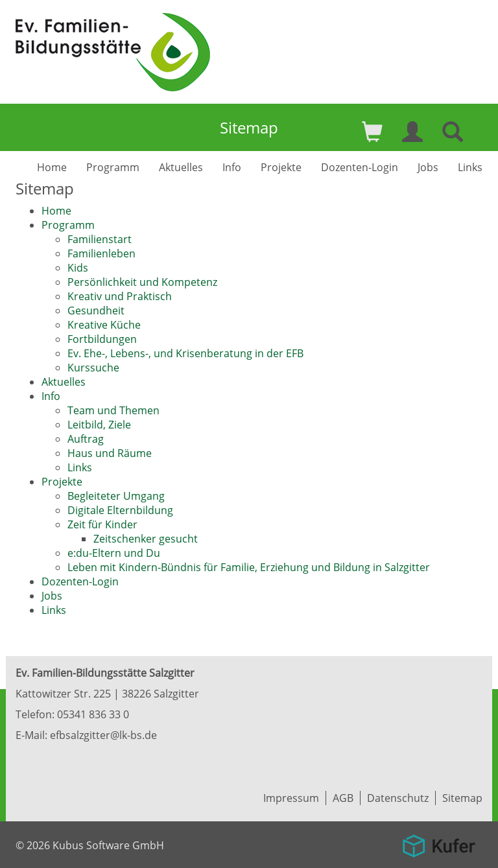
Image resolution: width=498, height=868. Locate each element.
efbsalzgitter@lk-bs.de (103, 735)
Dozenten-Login (360, 167)
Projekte (281, 167)
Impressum (291, 798)
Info (232, 167)
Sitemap (462, 798)
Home (52, 167)
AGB (343, 798)
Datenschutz (398, 798)
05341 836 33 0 (93, 714)
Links (470, 167)
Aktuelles (181, 167)
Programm (113, 167)
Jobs (428, 167)
